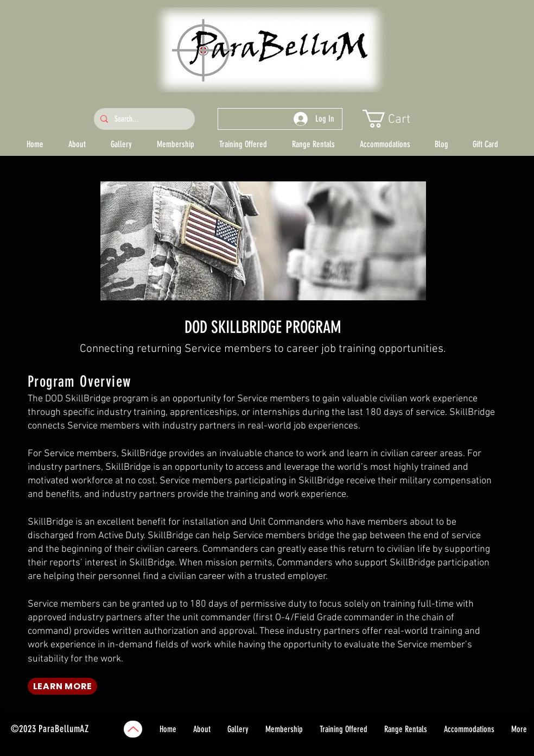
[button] (396, 119)
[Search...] (143, 119)
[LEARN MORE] (62, 686)
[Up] (133, 729)
